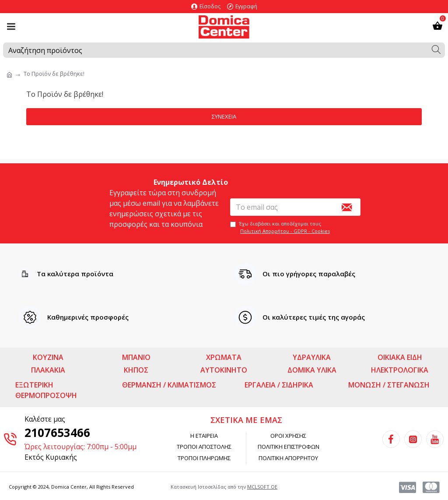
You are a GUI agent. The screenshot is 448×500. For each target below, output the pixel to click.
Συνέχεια (224, 116)
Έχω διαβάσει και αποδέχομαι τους (281, 227)
